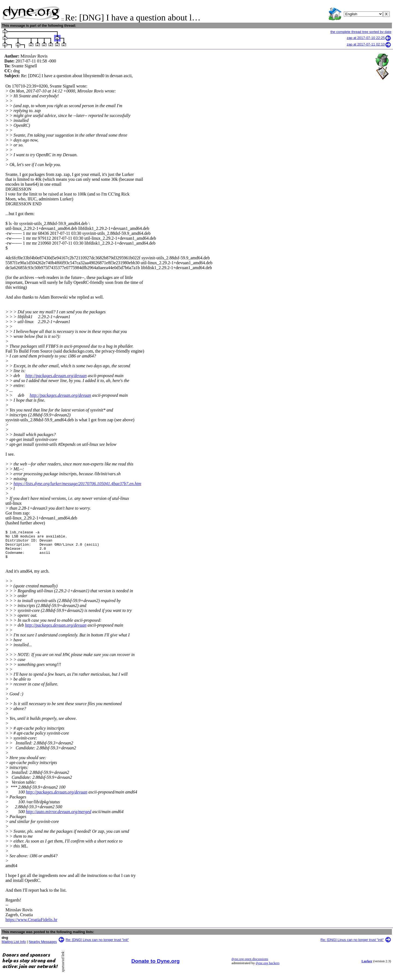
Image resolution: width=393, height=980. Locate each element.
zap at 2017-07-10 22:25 (369, 38)
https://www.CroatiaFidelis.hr (31, 925)
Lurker (367, 967)
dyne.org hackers (268, 969)
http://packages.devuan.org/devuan (56, 376)
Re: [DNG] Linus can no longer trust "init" (97, 946)
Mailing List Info (14, 947)
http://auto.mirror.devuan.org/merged (59, 817)
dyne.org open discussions (250, 965)
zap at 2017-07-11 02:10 (369, 44)
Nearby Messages (43, 947)
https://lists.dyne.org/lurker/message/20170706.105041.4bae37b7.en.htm (78, 484)
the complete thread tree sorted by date (361, 32)
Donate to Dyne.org (155, 967)
